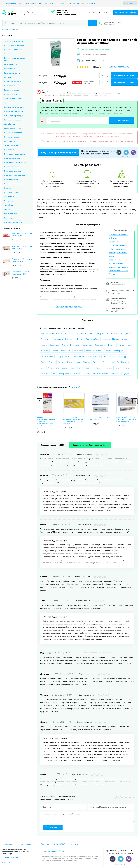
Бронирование (9, 3)
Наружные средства (13, 133)
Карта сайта (7, 862)
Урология (8, 209)
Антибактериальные (13, 49)
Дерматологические (13, 98)
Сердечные (9, 197)
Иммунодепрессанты (13, 111)
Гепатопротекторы (12, 81)
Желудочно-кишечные (14, 107)
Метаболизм (10, 124)
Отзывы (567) (73, 3)
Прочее (15, 29)
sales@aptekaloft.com (55, 851)
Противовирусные (12, 158)
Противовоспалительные (15, 162)
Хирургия (8, 218)
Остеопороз (9, 141)
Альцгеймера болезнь (14, 45)
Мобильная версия (13, 857)
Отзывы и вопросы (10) (119, 67)
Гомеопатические (12, 90)
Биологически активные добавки (15, 59)
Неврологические (12, 137)
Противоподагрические (15, 175)
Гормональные (11, 94)
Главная (5, 29)
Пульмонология (11, 192)
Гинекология (10, 86)
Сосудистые (9, 201)
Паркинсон (9, 150)
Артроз (7, 54)
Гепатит (8, 77)
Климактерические (12, 120)
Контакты (91, 3)
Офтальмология (11, 145)
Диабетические (11, 103)
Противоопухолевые (13, 171)
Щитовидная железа (13, 222)
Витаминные (10, 69)
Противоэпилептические (15, 184)
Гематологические (12, 73)
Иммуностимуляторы (13, 116)
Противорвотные (12, 180)
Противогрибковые (13, 167)
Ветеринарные (11, 64)
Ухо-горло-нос (10, 214)
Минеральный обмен (13, 128)
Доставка (54, 3)
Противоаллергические (15, 154)
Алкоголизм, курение (14, 41)
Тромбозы (9, 205)
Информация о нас (33, 3)
